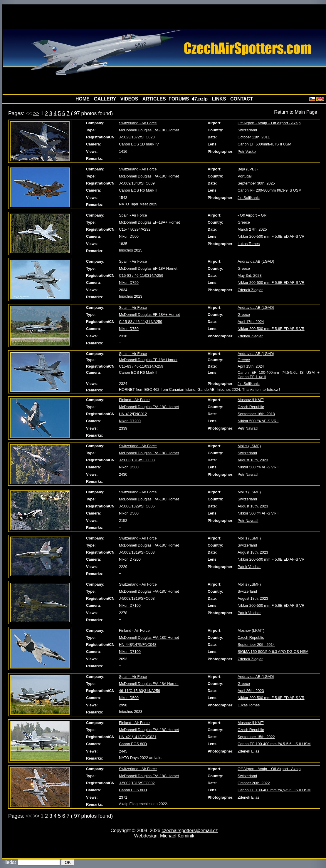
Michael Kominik (177, 836)
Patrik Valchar (249, 567)
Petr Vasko (247, 151)
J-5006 (125, 506)
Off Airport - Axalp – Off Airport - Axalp (269, 123)
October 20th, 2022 (254, 783)
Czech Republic (251, 407)
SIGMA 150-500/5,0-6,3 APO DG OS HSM (273, 652)
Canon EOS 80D (133, 744)
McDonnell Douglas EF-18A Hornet (148, 268)
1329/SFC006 (143, 506)
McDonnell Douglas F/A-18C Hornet (149, 130)
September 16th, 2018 (256, 414)
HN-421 (125, 737)
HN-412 (125, 414)
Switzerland (247, 130)
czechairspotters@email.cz (190, 831)
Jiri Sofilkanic (249, 198)
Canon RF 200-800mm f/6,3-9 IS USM (270, 190)
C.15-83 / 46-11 (132, 322)
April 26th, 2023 (251, 691)
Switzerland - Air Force (138, 123)
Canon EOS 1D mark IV (139, 144)
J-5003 (125, 460)
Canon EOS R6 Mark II (138, 190)
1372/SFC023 (143, 137)
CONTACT (242, 99)
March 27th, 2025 (252, 229)
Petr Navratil (248, 428)
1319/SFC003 (143, 460)
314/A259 (154, 322)
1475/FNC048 (145, 645)
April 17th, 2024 (251, 322)
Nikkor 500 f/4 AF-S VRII (258, 421)
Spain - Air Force (133, 215)
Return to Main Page (296, 112)
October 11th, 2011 (254, 137)
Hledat (9, 862)
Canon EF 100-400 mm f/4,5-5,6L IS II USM (274, 744)
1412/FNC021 (145, 737)
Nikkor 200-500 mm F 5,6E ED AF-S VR (271, 236)
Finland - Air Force (134, 400)
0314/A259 (154, 275)
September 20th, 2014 (256, 645)
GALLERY (105, 99)
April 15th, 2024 (251, 366)
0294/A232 (142, 229)
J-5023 (125, 137)
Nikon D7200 (130, 421)
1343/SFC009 (143, 183)
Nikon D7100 (130, 605)
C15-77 (125, 229)
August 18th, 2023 (253, 460)
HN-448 (125, 645)
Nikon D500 (129, 236)
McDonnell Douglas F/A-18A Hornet (149, 684)
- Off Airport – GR (252, 215)
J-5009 (125, 183)
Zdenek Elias (248, 751)
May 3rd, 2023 (250, 275)
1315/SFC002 (143, 783)
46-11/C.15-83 (131, 691)
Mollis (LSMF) (249, 446)
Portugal (245, 176)
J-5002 (125, 783)
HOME (83, 99)
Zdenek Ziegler (250, 290)
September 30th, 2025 (256, 183)
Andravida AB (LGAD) (256, 261)
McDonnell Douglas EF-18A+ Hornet (149, 222)
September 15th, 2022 (256, 737)
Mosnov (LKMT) (251, 400)
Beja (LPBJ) (248, 169)
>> (36, 113)
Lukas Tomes (249, 244)
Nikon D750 (129, 283)
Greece (244, 222)
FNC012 (140, 414)
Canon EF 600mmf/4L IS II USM (264, 144)
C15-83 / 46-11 (131, 275)
